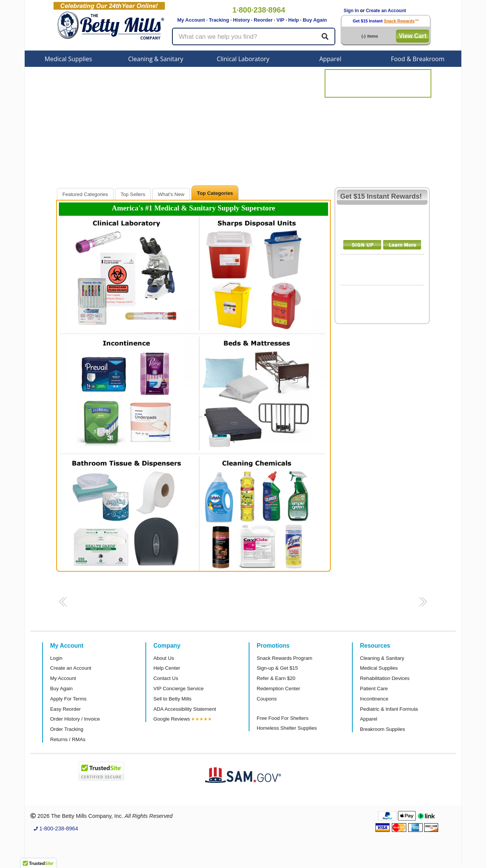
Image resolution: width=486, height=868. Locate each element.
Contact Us (166, 678)
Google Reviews (172, 719)
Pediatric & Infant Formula (389, 709)
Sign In (351, 11)
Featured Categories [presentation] (85, 194)
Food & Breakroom (417, 59)
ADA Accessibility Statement (185, 709)
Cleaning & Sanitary (156, 59)
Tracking (219, 20)
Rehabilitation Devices (385, 678)
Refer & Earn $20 (276, 678)
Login (56, 658)
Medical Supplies (69, 59)
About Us (164, 658)
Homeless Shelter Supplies (287, 728)
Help (293, 20)
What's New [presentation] (171, 194)
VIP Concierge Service (178, 689)
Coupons (267, 699)
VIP (280, 20)
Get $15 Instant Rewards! (381, 196)
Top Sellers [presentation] (133, 194)
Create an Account (386, 11)
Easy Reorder (65, 709)
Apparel (330, 59)
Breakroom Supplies (383, 729)
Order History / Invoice (75, 719)
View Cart (413, 36)
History (241, 20)
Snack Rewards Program (285, 658)
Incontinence (374, 699)
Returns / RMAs (68, 739)
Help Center (167, 668)
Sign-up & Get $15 (277, 668)
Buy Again (315, 20)
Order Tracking (67, 729)
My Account (191, 20)
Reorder (263, 20)
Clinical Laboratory (243, 59)
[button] (62, 604)
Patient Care (374, 689)
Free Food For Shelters (282, 718)
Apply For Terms (68, 699)
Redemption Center (278, 689)
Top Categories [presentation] (215, 193)
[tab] (85, 194)
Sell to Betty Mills (172, 699)
